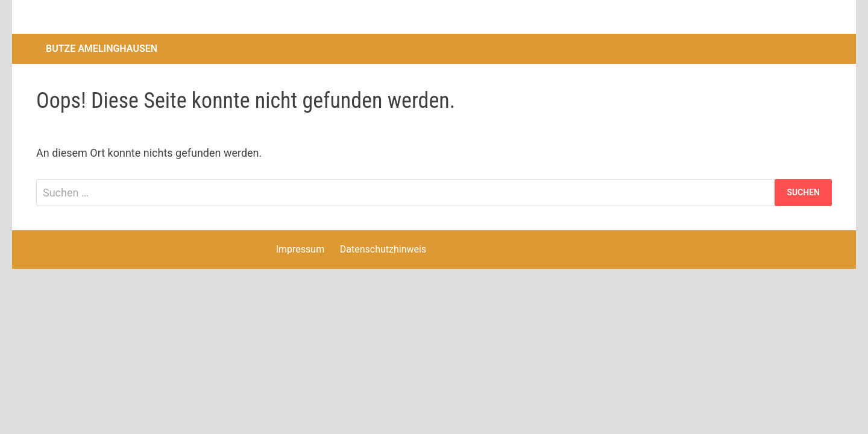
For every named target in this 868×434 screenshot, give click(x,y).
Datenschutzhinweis (383, 249)
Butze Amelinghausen (102, 49)
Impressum (300, 249)
